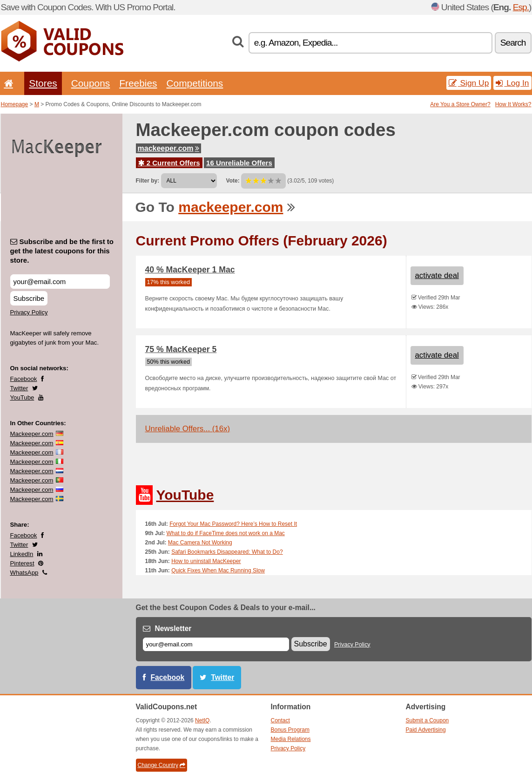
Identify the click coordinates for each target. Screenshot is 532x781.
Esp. (521, 7)
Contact (280, 720)
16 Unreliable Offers (239, 163)
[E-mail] (216, 644)
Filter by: (148, 181)
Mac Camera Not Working (200, 543)
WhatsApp (24, 573)
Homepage (15, 104)
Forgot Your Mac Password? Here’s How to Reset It (233, 524)
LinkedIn (22, 554)
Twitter (19, 388)
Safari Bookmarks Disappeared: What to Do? (227, 552)
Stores (43, 83)
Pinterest (22, 563)
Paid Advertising (426, 730)
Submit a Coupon (428, 720)
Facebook (24, 379)
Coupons (91, 83)
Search (513, 43)
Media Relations (291, 739)
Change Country (162, 765)
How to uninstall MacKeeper (206, 561)
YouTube (22, 397)
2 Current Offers (169, 163)
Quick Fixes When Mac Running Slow (218, 570)
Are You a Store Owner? (460, 104)
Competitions (195, 83)
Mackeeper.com (32, 434)
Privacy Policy (29, 312)
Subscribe (29, 298)
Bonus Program (290, 730)
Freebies (138, 83)
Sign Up (469, 83)
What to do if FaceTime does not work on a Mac (226, 533)
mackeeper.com (168, 148)
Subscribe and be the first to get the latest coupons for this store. (62, 251)
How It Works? (513, 104)
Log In (512, 83)
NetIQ (202, 720)
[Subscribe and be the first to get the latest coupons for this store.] (60, 282)
